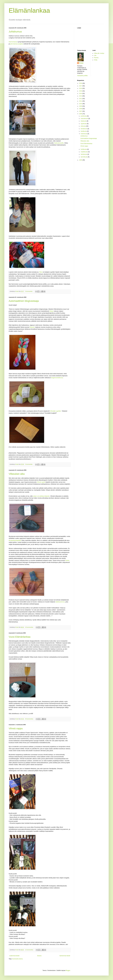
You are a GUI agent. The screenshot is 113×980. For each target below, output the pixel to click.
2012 (81, 99)
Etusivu (39, 956)
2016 (81, 88)
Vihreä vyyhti (41, 482)
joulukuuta (84, 116)
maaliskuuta (84, 152)
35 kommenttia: (29, 719)
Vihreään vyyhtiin (55, 411)
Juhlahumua (15, 32)
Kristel (81, 63)
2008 (81, 109)
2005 (81, 160)
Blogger (68, 970)
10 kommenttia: (29, 627)
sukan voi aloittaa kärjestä (41, 496)
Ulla (95, 55)
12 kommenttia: (29, 950)
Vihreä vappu (16, 728)
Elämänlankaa (29, 10)
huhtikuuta (84, 149)
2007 (81, 111)
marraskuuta (85, 119)
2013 (81, 96)
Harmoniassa (13, 42)
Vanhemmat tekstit (65, 956)
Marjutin (32, 327)
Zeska (67, 560)
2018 (81, 83)
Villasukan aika (17, 474)
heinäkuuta (84, 129)
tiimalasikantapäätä (15, 540)
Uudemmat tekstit (14, 956)
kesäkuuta (84, 131)
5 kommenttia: (29, 464)
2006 (81, 114)
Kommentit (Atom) (17, 959)
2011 (81, 101)
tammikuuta (84, 157)
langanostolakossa (57, 378)
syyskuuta (84, 124)
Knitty (96, 60)
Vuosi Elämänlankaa (20, 637)
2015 (81, 91)
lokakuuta (84, 121)
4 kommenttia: (29, 291)
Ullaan (51, 311)
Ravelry (96, 58)
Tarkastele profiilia (82, 76)
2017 (81, 86)
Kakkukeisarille (59, 143)
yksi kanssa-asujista (17, 44)
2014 (81, 94)
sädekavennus (60, 602)
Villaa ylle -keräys (99, 53)
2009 (81, 106)
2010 (81, 104)
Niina (41, 272)
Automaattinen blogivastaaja (24, 301)
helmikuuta (84, 154)
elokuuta (83, 126)
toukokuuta (84, 134)
